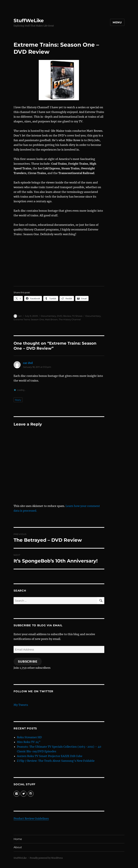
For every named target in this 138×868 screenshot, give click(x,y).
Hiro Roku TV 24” (29, 742)
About (18, 847)
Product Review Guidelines (31, 818)
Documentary (48, 316)
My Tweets (21, 705)
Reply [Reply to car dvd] (18, 400)
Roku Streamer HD (29, 737)
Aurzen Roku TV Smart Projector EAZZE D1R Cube (50, 756)
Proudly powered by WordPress (46, 858)
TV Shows (77, 316)
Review (67, 316)
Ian (20, 316)
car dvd (28, 363)
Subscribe (28, 662)
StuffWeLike (29, 20)
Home (18, 839)
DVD (60, 316)
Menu (117, 22)
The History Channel (70, 319)
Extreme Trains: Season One (29, 319)
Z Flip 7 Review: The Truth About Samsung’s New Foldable (56, 761)
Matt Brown (51, 319)
